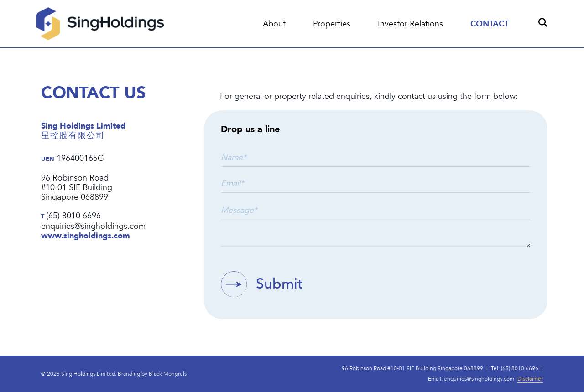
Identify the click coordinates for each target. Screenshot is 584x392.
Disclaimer (530, 388)
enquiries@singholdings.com (93, 227)
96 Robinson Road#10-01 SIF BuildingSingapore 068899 (77, 188)
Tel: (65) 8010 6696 (515, 377)
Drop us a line (250, 130)
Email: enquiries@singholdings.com (471, 388)
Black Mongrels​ (168, 382)
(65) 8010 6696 (73, 216)
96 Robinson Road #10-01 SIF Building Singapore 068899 (412, 377)
